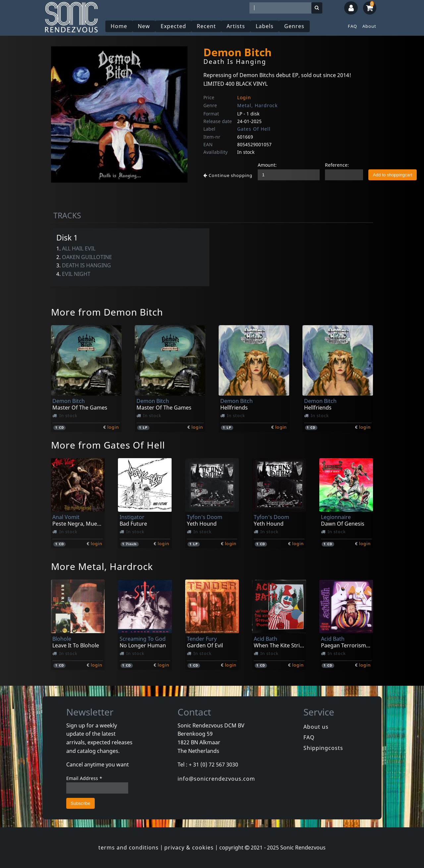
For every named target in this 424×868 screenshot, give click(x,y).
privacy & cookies (189, 847)
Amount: (267, 165)
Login (244, 97)
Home (119, 26)
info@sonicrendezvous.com (216, 779)
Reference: (337, 165)
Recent (206, 26)
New (144, 26)
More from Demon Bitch (107, 312)
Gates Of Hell (254, 129)
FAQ (352, 26)
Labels (265, 26)
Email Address (84, 778)
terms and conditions (129, 847)
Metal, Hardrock (257, 105)
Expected (173, 26)
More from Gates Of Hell (108, 445)
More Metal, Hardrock (102, 566)
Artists (236, 26)
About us (316, 727)
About (369, 26)
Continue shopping (228, 175)
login (113, 427)
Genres (294, 26)
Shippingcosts (323, 748)
